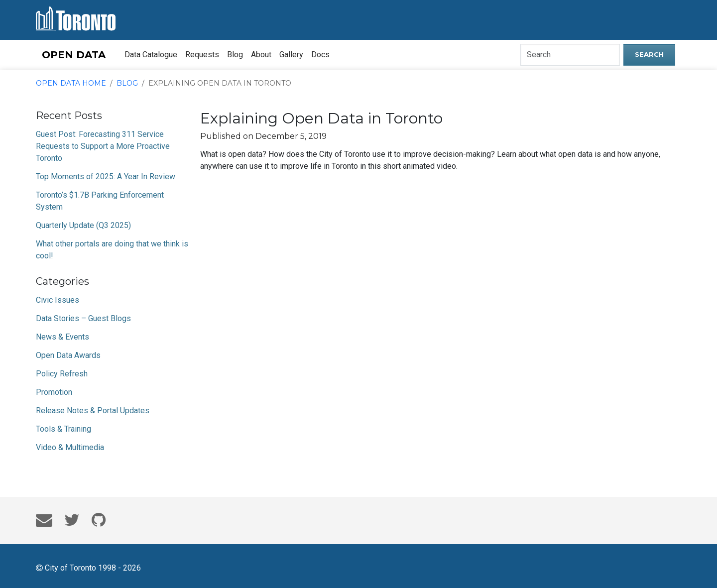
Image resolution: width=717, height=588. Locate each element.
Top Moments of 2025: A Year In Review (106, 176)
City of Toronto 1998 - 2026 (88, 567)
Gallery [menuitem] (291, 55)
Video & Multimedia (70, 447)
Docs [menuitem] (320, 55)
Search (649, 54)
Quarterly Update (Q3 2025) (83, 225)
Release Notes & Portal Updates (93, 411)
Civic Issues (58, 300)
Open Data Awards (68, 355)
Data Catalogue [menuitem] (151, 55)
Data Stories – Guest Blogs (83, 318)
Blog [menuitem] (235, 55)
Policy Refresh (62, 374)
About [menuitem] (261, 55)
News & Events (62, 337)
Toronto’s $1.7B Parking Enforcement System (100, 201)
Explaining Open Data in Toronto (220, 83)
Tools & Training (63, 429)
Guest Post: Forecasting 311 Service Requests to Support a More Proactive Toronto (103, 146)
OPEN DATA (74, 55)
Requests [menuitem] (202, 55)
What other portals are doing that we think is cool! (112, 250)
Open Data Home (71, 83)
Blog (127, 83)
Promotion (54, 392)
